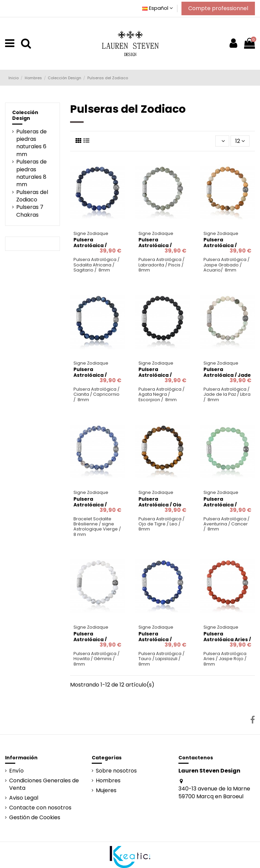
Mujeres (106, 790)
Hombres (108, 781)
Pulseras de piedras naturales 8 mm (31, 173)
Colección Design (25, 115)
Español (158, 8)
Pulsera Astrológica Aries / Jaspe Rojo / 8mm (227, 639)
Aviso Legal (24, 798)
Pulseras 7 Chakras (30, 211)
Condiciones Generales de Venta (44, 784)
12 (240, 141)
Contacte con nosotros (40, 808)
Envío (16, 771)
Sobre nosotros (116, 771)
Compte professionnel (218, 8)
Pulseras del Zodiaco (32, 196)
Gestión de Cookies (35, 818)
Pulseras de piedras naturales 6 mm (31, 143)
